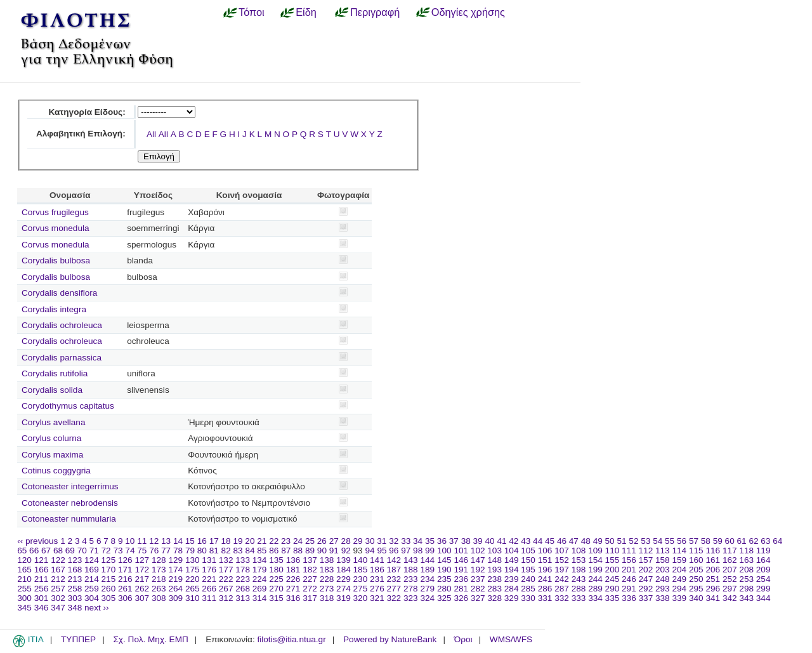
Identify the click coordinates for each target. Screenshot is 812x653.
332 (562, 598)
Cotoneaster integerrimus (70, 486)
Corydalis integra (54, 309)
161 (713, 560)
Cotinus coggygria (56, 471)
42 (514, 541)
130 (193, 560)
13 (166, 541)
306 (125, 598)
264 (175, 589)
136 (293, 560)
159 (679, 560)
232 (394, 579)
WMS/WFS (511, 639)
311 (209, 598)
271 (293, 589)
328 (494, 598)
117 (730, 551)
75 (142, 551)
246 (629, 579)
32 (394, 541)
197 (562, 570)
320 (361, 598)
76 (154, 551)
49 (598, 541)
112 (646, 551)
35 (430, 541)
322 (394, 598)
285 (528, 589)
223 (243, 579)
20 (250, 541)
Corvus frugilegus (55, 212)
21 (262, 541)
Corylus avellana (54, 422)
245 (612, 579)
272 (310, 589)
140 (361, 560)
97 (406, 551)
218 (159, 579)
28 (346, 541)
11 (142, 541)
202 (646, 570)
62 (753, 541)
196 (545, 570)
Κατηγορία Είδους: (87, 112)
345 (24, 608)
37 (454, 541)
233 (411, 579)
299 (763, 589)
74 (130, 551)
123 (75, 560)
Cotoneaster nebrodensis (70, 503)
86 (274, 551)
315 (276, 598)
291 (629, 589)
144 (427, 560)
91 (334, 551)
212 (58, 579)
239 (512, 579)
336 (629, 598)
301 (42, 598)
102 (478, 551)
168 (75, 570)
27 (334, 541)
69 (70, 551)
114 (679, 551)
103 (494, 551)
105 (528, 551)
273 (327, 589)
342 (730, 598)
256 (42, 589)
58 (706, 541)
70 (82, 551)
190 (444, 570)
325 (444, 598)
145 (444, 560)
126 (125, 560)
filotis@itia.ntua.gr (291, 639)
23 (286, 541)
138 (327, 560)
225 (276, 579)
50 (610, 541)
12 (154, 541)
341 (713, 598)
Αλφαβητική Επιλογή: (81, 134)
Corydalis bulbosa (56, 261)
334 (595, 598)
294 (679, 589)
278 (411, 589)
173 (159, 570)
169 (92, 570)
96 (394, 551)
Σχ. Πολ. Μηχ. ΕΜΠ (150, 639)
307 (142, 598)
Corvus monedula (56, 228)
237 (478, 579)
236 (461, 579)
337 (646, 598)
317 (310, 598)
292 (646, 589)
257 (58, 589)
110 (612, 551)
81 (214, 551)
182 (310, 570)
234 (427, 579)
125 (109, 560)
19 (238, 541)
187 (394, 570)
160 (696, 560)
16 (202, 541)
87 (286, 551)
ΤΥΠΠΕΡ (78, 639)
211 (42, 579)
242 (562, 579)
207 (730, 570)
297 (730, 589)
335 (612, 598)
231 (377, 579)
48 (586, 541)
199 (595, 570)
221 (209, 579)
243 (579, 579)
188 (411, 570)
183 (327, 570)
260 (109, 589)
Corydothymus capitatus (68, 406)
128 (159, 560)
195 (528, 570)
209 (763, 570)
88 (298, 551)
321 (377, 598)
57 (694, 541)
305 (109, 598)
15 (190, 541)
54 (658, 541)
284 (512, 589)
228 (327, 579)
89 (310, 551)
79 (190, 551)
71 (94, 551)
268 (243, 589)
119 (763, 551)
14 (178, 541)
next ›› (97, 608)
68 (58, 551)
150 (528, 560)
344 (763, 598)
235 (444, 579)
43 (526, 541)
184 (344, 570)
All (151, 134)
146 (461, 560)
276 (377, 589)
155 (612, 560)
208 (746, 570)
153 (579, 560)
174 (175, 570)
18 (226, 541)
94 (370, 551)
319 (344, 598)
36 (442, 541)
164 (763, 560)
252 (730, 579)
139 (344, 560)
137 (310, 560)
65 (22, 551)
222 (226, 579)
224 (260, 579)
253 (746, 579)
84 (250, 551)
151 (545, 560)
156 (629, 560)
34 (418, 541)
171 (125, 570)
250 (696, 579)
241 (545, 579)
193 (494, 570)
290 (612, 589)
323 (411, 598)
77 (166, 551)
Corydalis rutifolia (55, 373)
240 (528, 579)
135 (276, 560)
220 (193, 579)
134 (260, 560)
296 (713, 589)
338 (663, 598)
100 (444, 551)
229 (344, 579)
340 (696, 598)
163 (746, 560)
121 (42, 560)
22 (274, 541)
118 (746, 551)
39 (478, 541)
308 (159, 598)
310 (193, 598)
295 (696, 589)
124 (92, 560)
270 (276, 589)
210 (24, 579)
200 (612, 570)
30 (370, 541)
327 (478, 598)
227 (310, 579)
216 (125, 579)
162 (730, 560)
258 (75, 589)
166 (42, 570)
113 (663, 551)
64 (777, 541)
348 (75, 608)
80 (202, 551)
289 (595, 589)
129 (175, 560)
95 (382, 551)
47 (574, 541)
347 (58, 608)
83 (238, 551)
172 (142, 570)
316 (293, 598)
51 (621, 541)
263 (159, 589)
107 (562, 551)
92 (346, 551)
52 (633, 541)
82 (226, 551)
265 (193, 589)
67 (46, 551)
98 (418, 551)
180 (276, 570)
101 (461, 551)
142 (394, 560)
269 (260, 589)
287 (562, 589)
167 (58, 570)
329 (512, 598)
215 (109, 579)
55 (670, 541)
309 (175, 598)
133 (243, 560)
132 (226, 560)
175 (193, 570)
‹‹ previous (37, 541)
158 (663, 560)
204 (679, 570)
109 (595, 551)
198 (579, 570)
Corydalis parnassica (62, 358)
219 (175, 579)
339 (679, 598)
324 (427, 598)
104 (512, 551)
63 (765, 541)
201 (629, 570)
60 (730, 541)
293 (663, 589)
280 (444, 589)
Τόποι (252, 12)
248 (663, 579)
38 (466, 541)
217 (142, 579)
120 (24, 560)
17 (214, 541)
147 (478, 560)
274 (344, 589)
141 (377, 560)
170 (109, 570)
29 (358, 541)
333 (579, 598)
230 (361, 579)
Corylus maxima (52, 455)
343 (746, 598)
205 (696, 570)
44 (538, 541)
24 (298, 541)
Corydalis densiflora (59, 293)
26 (322, 541)
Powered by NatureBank (390, 639)
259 (92, 589)
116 (713, 551)
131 (209, 560)
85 (262, 551)
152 (562, 560)
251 (713, 579)
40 (489, 541)
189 (427, 570)
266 (209, 589)
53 (645, 541)
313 (243, 598)
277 (394, 589)
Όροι (463, 639)
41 (501, 541)
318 (327, 598)
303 (75, 598)
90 (322, 551)
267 (226, 589)
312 (226, 598)
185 (361, 570)
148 (494, 560)
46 (562, 541)
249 (679, 579)
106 (545, 551)
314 (260, 598)
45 (550, 541)
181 (293, 570)
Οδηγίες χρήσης (468, 12)
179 (260, 570)
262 (142, 589)
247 (646, 579)
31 (382, 541)
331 (545, 598)
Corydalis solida (52, 390)
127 (142, 560)
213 (75, 579)
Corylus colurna (51, 438)
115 (696, 551)
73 (118, 551)
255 (24, 589)
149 (512, 560)
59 (718, 541)
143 (411, 560)
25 (310, 541)
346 (42, 608)
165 (24, 570)
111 (629, 551)
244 (595, 579)
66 (34, 551)
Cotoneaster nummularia (69, 519)
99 (430, 551)
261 (125, 589)
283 (494, 589)
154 (595, 560)
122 (58, 560)
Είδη (306, 12)
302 (58, 598)
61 (742, 541)
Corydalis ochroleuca (62, 325)
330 (528, 598)
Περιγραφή (375, 12)
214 (92, 579)
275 (361, 589)
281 (461, 589)
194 (512, 570)
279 (427, 589)
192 (478, 570)
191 (461, 570)
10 (130, 541)
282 (478, 589)
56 (682, 541)
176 (209, 570)
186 (377, 570)
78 (178, 551)
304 (92, 598)
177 (226, 570)
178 (243, 570)
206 (713, 570)
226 (293, 579)
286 (545, 589)
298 (746, 589)
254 (763, 579)
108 (579, 551)
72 (106, 551)
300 (24, 598)
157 (646, 560)
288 (579, 589)
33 (406, 541)
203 (663, 570)
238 (494, 579)
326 (461, 598)
